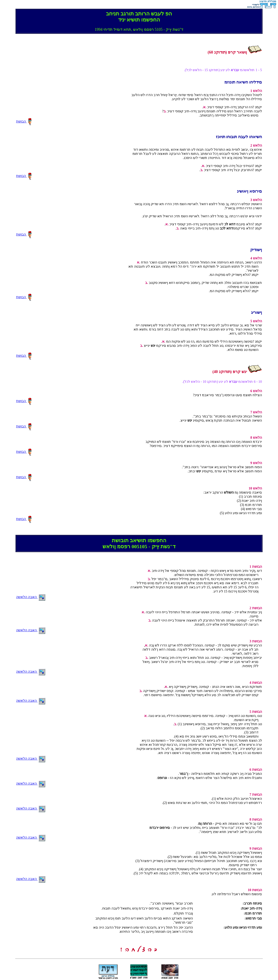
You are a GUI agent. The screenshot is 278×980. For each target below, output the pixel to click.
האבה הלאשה (31, 597)
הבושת (24, 121)
